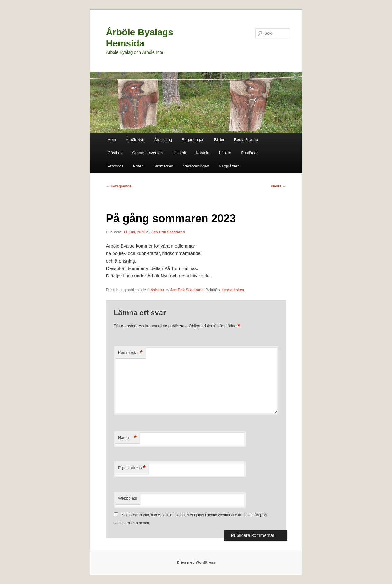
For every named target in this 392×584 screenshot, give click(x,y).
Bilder (219, 140)
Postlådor (249, 153)
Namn (127, 438)
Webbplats (128, 498)
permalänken (233, 290)
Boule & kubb (246, 140)
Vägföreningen (196, 166)
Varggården (229, 166)
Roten (138, 166)
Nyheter (157, 290)
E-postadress (132, 468)
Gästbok (115, 153)
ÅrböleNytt (135, 140)
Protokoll (116, 166)
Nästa (279, 186)
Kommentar (130, 353)
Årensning (163, 140)
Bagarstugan (193, 140)
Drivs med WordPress (196, 562)
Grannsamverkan (148, 153)
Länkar (225, 153)
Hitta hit (179, 153)
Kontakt (202, 153)
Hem (112, 140)
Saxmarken (163, 166)
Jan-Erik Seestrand (168, 232)
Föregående (119, 186)
